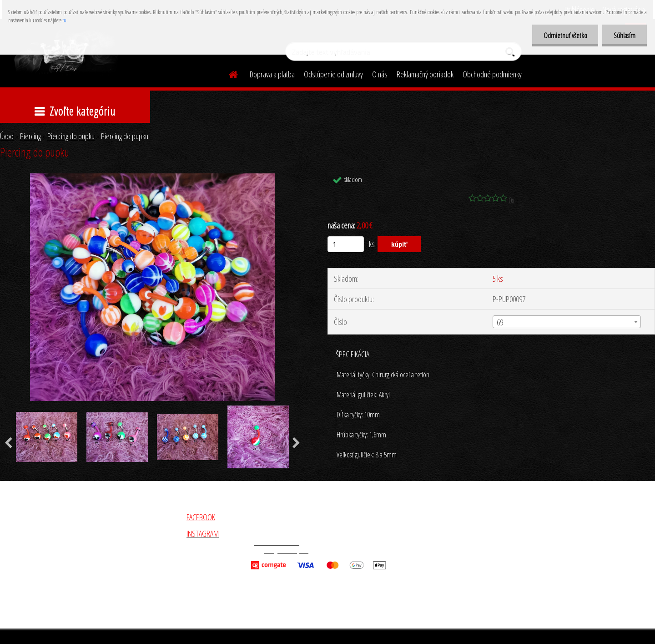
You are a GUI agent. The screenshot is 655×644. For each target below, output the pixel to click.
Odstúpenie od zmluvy (333, 74)
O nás (380, 74)
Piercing (30, 136)
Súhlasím (625, 35)
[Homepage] (228, 73)
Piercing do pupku (71, 136)
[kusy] (346, 244)
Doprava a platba (272, 74)
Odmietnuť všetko (565, 35)
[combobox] (567, 322)
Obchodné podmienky (492, 74)
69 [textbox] (500, 322)
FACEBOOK (201, 517)
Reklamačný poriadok (425, 74)
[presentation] (296, 443)
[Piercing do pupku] (152, 177)
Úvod (7, 136)
